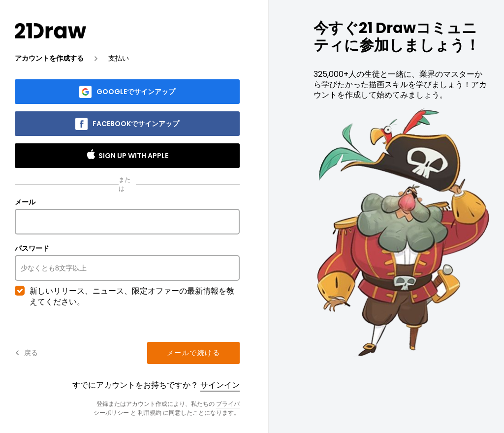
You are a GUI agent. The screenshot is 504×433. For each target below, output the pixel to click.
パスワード (127, 263)
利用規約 (150, 413)
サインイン (220, 385)
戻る (26, 353)
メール (127, 216)
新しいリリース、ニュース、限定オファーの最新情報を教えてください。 (125, 297)
